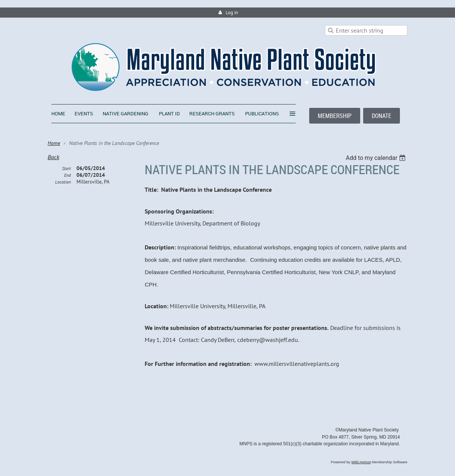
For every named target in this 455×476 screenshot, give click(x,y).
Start (66, 168)
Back (53, 157)
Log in (232, 13)
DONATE (382, 116)
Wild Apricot (361, 462)
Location (63, 182)
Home (54, 143)
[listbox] (376, 158)
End (67, 175)
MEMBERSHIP (335, 116)
